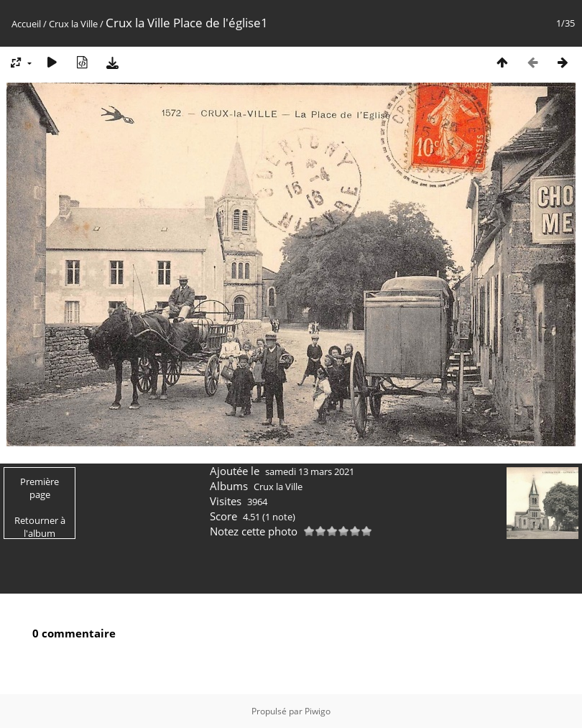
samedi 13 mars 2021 (310, 471)
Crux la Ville (73, 24)
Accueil (26, 24)
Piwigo (318, 711)
